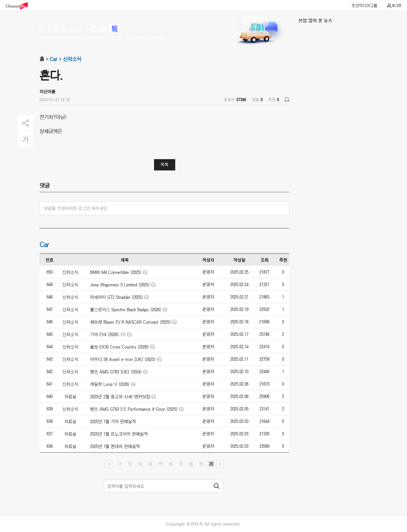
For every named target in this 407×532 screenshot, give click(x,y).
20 (211, 464)
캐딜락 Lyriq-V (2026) (110, 384)
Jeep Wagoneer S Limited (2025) (120, 285)
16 (170, 464)
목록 (164, 165)
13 (140, 464)
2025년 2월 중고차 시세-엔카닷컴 (120, 397)
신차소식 (72, 59)
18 (191, 464)
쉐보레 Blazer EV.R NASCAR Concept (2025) (131, 322)
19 (201, 464)
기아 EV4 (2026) (105, 334)
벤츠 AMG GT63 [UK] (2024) (116, 372)
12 (130, 464)
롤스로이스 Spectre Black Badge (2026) (126, 310)
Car (56, 59)
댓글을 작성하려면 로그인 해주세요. (76, 208)
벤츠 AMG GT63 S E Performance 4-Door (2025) (134, 409)
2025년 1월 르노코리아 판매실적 (119, 434)
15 (160, 464)
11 (120, 464)
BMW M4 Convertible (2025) (116, 272)
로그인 (394, 6)
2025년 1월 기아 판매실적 (113, 421)
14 (150, 464)
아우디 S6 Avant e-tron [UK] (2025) (123, 359)
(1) (123, 334)
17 (181, 464)
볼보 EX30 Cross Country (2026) (120, 347)
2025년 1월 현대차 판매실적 (115, 446)
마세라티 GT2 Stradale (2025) (117, 297)
